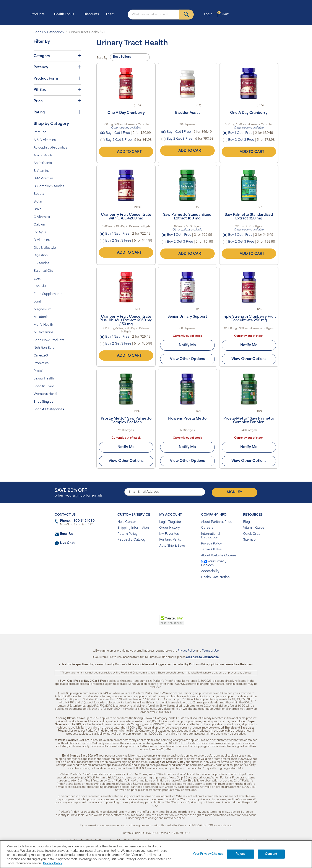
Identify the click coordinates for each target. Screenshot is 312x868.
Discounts (91, 14)
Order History (170, 528)
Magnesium (42, 310)
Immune (40, 132)
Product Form (57, 78)
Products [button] (39, 14)
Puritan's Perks (170, 540)
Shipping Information (133, 528)
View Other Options (187, 359)
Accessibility (210, 571)
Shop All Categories (49, 409)
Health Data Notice (215, 577)
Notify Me (187, 345)
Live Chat (67, 543)
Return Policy (128, 534)
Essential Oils (43, 271)
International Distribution (210, 536)
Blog (246, 522)
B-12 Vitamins (44, 179)
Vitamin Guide (254, 528)
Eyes (37, 279)
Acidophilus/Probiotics (50, 148)
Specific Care (44, 387)
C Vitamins (42, 217)
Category (57, 56)
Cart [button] (223, 14)
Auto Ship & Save (172, 546)
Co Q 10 (40, 233)
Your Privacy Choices (214, 563)
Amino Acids (43, 156)
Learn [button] (112, 14)
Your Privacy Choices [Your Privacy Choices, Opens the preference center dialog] (208, 854)
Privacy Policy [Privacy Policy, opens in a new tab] (53, 864)
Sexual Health (44, 379)
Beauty (39, 194)
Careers (207, 528)
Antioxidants (43, 163)
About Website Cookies (219, 556)
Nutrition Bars (44, 348)
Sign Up (235, 492)
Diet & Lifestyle (45, 248)
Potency (57, 67)
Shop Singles (43, 402)
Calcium (40, 225)
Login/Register (170, 522)
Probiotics (41, 363)
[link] (138, 622)
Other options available (126, 128)
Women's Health (46, 394)
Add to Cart (126, 152)
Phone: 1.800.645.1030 (77, 521)
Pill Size (57, 90)
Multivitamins (43, 333)
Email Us (66, 534)
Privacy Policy (211, 544)
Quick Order (252, 534)
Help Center (127, 522)
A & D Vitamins (45, 140)
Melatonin (41, 317)
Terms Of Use (211, 550)
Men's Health (43, 325)
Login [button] (209, 14)
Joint (37, 302)
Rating (57, 112)
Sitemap (249, 540)
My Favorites (169, 534)
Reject (240, 854)
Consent (271, 854)
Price (57, 101)
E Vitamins (41, 263)
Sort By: (102, 58)
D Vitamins (42, 240)
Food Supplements (48, 294)
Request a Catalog (131, 540)
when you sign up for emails (79, 493)
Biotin (38, 202)
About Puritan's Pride (217, 522)
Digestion (41, 256)
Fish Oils (40, 286)
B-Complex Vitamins (49, 186)
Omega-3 (41, 356)
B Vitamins (41, 171)
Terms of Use (210, 651)
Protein (39, 371)
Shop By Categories (49, 32)
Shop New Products (49, 340)
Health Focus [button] (65, 14)
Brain (37, 209)
